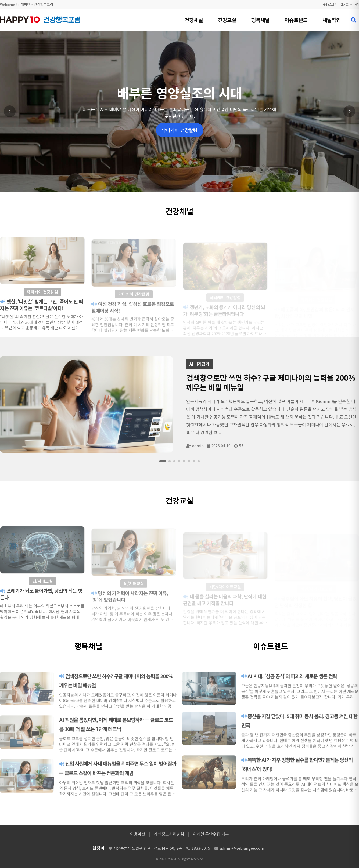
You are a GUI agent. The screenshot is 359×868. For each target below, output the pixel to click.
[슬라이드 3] (174, 461)
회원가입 (350, 4)
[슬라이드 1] (163, 461)
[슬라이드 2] (170, 461)
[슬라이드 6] (189, 461)
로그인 (330, 4)
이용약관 (138, 834)
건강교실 (227, 20)
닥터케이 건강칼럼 (180, 130)
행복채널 (260, 20)
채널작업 (332, 20)
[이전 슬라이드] (10, 111)
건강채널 (194, 20)
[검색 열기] (354, 20)
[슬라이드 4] (179, 461)
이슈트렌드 (296, 20)
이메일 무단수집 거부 (211, 834)
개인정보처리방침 (169, 834)
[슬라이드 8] (199, 461)
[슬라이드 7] (194, 461)
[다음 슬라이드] (349, 111)
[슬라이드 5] (184, 461)
